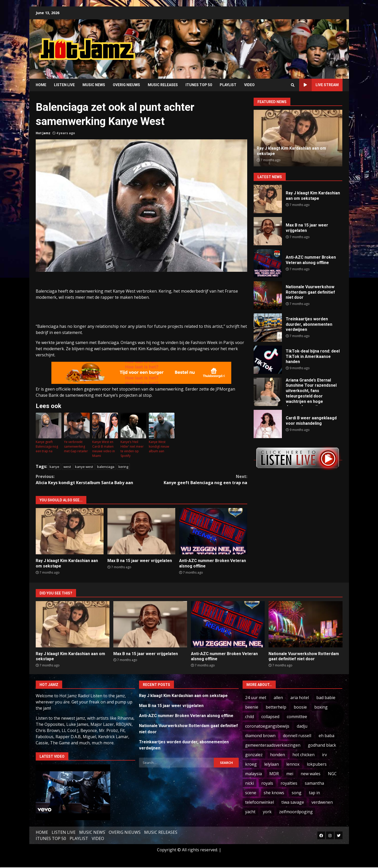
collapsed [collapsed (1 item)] (270, 717)
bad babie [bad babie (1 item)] (326, 698)
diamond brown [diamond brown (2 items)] (260, 736)
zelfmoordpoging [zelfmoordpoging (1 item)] (296, 812)
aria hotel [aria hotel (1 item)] (300, 698)
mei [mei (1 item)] (290, 774)
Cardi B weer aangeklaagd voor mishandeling (268, 424)
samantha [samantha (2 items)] (314, 783)
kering (123, 467)
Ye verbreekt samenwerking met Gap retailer (76, 446)
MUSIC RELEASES (163, 85)
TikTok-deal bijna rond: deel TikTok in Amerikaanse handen (268, 360)
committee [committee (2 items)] (297, 717)
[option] (298, 138)
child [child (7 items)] (250, 717)
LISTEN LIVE (64, 85)
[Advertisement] (254, 45)
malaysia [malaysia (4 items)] (253, 774)
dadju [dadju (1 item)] (302, 726)
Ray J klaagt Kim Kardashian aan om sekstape (70, 531)
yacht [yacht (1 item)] (250, 812)
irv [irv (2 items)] (324, 755)
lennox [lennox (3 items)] (293, 764)
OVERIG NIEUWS (126, 85)
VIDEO (249, 85)
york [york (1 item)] (267, 812)
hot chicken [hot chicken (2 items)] (303, 755)
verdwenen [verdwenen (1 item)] (322, 802)
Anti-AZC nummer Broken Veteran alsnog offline (213, 531)
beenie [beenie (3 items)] (252, 707)
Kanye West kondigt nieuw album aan (159, 446)
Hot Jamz (43, 133)
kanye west (84, 467)
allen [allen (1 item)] (278, 698)
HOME (41, 85)
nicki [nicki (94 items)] (250, 783)
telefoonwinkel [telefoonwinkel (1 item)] (260, 802)
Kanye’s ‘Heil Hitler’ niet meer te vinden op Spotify (132, 449)
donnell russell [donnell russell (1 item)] (297, 736)
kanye (54, 467)
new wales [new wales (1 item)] (311, 774)
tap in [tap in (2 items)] (314, 793)
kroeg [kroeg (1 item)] (251, 764)
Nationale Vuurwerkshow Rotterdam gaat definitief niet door (268, 295)
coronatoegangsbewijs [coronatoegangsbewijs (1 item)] (267, 726)
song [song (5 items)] (297, 793)
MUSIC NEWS (94, 85)
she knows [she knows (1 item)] (274, 793)
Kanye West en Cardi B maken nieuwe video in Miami (104, 449)
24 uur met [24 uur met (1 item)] (256, 698)
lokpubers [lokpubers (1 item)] (317, 764)
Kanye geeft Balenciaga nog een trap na (47, 446)
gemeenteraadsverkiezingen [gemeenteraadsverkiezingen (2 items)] (273, 745)
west (67, 467)
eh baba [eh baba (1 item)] (326, 736)
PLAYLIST (228, 85)
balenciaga (106, 467)
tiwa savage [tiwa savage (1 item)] (293, 802)
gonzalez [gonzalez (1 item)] (254, 755)
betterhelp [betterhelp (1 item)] (276, 707)
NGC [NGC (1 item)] (332, 774)
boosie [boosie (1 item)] (300, 707)
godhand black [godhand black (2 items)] (322, 745)
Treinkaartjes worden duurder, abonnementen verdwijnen (268, 328)
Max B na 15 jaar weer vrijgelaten (141, 531)
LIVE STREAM (319, 85)
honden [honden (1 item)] (278, 755)
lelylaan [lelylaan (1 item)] (271, 764)
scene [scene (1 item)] (251, 793)
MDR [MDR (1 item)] (274, 774)
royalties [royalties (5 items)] (289, 783)
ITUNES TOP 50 (199, 85)
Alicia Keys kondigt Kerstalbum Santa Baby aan (89, 479)
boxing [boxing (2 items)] (321, 707)
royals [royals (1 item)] (267, 783)
